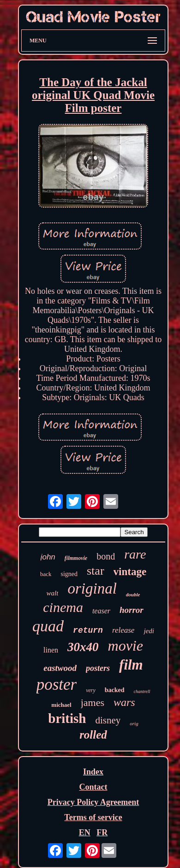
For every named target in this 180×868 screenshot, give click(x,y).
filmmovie (76, 558)
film (131, 665)
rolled (93, 735)
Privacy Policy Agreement (93, 802)
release (123, 630)
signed (69, 574)
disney (108, 720)
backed (115, 690)
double (133, 594)
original (92, 588)
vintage (130, 572)
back (46, 574)
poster (57, 684)
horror (132, 610)
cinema (63, 607)
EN (85, 833)
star (96, 571)
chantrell (142, 691)
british (67, 718)
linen (51, 650)
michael (61, 705)
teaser (101, 611)
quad (48, 626)
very (91, 690)
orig (134, 723)
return (88, 630)
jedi (149, 631)
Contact (93, 787)
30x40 (83, 647)
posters (98, 668)
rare (135, 554)
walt (53, 593)
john (48, 557)
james (93, 702)
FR (102, 833)
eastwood (60, 668)
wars (124, 702)
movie (126, 646)
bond (106, 556)
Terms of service (93, 817)
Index (93, 772)
